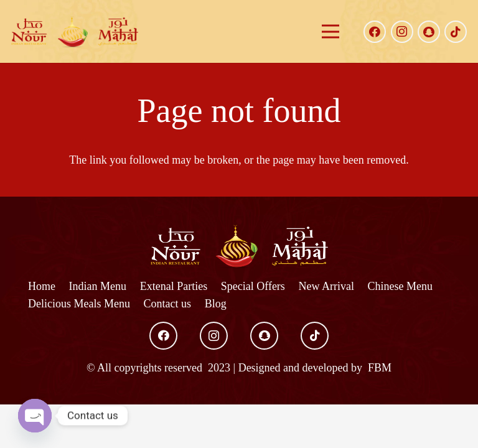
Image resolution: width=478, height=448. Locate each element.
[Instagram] (402, 32)
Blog (216, 304)
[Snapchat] (429, 32)
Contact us (168, 304)
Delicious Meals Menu (79, 304)
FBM (379, 368)
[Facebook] (375, 32)
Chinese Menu (400, 286)
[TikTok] (456, 32)
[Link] (75, 32)
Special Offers (253, 286)
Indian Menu (98, 286)
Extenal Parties (174, 286)
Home (42, 286)
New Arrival (326, 286)
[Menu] (330, 32)
